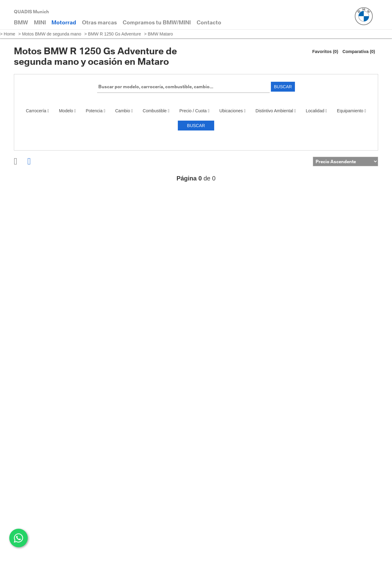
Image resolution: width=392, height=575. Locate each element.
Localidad (316, 111)
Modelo (67, 111)
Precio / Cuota (194, 111)
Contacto (209, 22)
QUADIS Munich (31, 12)
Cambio (124, 111)
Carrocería (37, 111)
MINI (40, 22)
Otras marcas (99, 22)
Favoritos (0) (325, 52)
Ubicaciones (233, 111)
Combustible (156, 111)
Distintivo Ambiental (276, 111)
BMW (21, 22)
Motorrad (64, 22)
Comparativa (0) (359, 52)
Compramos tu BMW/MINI (157, 22)
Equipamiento (351, 111)
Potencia (96, 111)
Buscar (283, 87)
